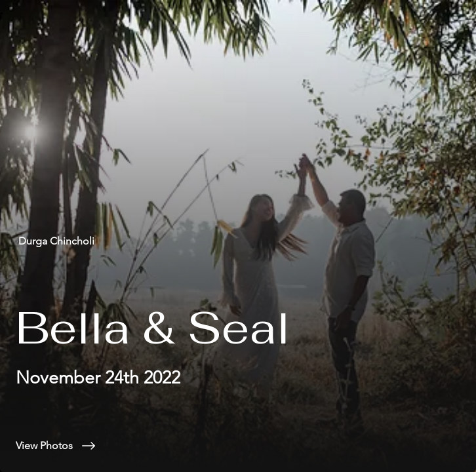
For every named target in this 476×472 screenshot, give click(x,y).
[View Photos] (238, 446)
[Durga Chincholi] (238, 241)
